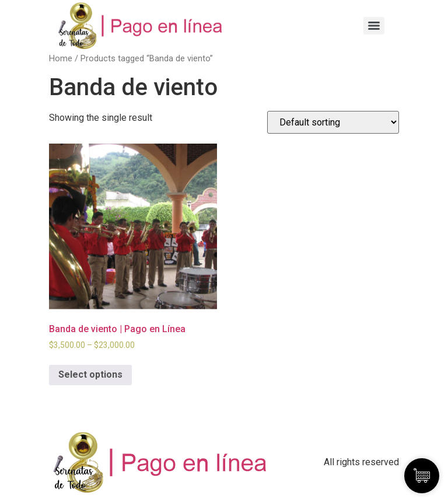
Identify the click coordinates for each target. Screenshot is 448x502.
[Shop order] (333, 122)
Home (61, 58)
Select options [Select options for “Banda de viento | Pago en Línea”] (90, 374)
